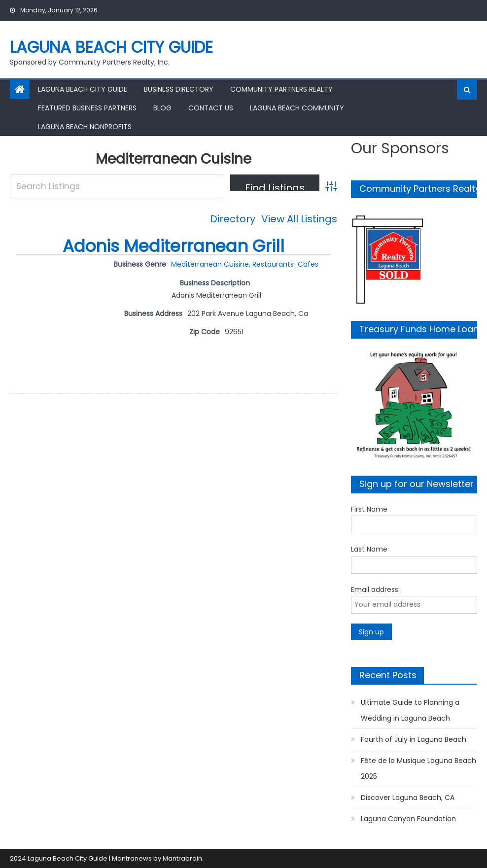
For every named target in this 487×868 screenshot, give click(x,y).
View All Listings (299, 219)
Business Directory (179, 89)
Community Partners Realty (281, 89)
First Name (369, 509)
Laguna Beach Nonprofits (85, 127)
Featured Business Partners (87, 108)
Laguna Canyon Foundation (408, 819)
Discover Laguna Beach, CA (408, 798)
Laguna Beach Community (297, 108)
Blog (162, 108)
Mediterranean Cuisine (210, 264)
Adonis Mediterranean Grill (174, 246)
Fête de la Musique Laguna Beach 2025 (418, 768)
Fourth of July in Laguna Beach (414, 739)
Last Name (369, 549)
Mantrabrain (182, 858)
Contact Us (211, 108)
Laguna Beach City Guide (111, 47)
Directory (233, 219)
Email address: (375, 590)
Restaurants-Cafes (285, 264)
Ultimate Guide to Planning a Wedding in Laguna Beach (410, 710)
